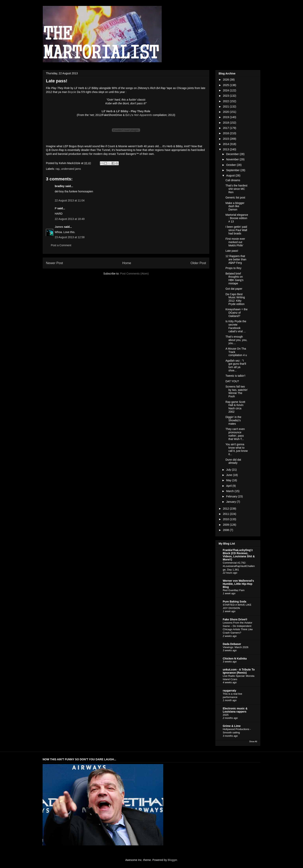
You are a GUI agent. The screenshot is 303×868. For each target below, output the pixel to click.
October (231, 165)
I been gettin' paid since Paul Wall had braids (236, 230)
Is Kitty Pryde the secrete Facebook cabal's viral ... (236, 326)
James (59, 227)
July (229, 470)
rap (57, 169)
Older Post (198, 263)
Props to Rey (233, 268)
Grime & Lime (232, 726)
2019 (226, 117)
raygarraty (230, 691)
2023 (226, 96)
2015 (226, 139)
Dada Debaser (232, 644)
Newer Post (54, 263)
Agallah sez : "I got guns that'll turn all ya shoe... (236, 366)
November (233, 159)
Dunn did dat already (233, 461)
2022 (226, 101)
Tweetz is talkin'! (235, 376)
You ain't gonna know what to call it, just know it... (237, 449)
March (230, 491)
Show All (253, 741)
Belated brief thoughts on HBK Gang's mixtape (235, 278)
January (231, 502)
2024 (226, 90)
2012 (226, 509)
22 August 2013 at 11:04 (70, 200)
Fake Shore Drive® (235, 619)
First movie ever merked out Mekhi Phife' (235, 242)
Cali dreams (233, 180)
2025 (226, 85)
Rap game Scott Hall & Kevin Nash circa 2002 (235, 407)
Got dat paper (234, 289)
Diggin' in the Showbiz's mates (233, 420)
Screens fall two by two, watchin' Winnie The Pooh (237, 391)
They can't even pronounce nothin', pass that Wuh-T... (235, 434)
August (231, 175)
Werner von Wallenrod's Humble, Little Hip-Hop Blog (238, 584)
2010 (226, 519)
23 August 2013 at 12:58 (70, 237)
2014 (226, 144)
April (229, 486)
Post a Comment (61, 245)
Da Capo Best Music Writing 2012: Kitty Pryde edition (235, 299)
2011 (226, 514)
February (232, 496)
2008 (226, 530)
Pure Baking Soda (235, 602)
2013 (226, 149)
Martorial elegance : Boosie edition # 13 (237, 218)
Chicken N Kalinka (235, 659)
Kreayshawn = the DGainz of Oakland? (236, 313)
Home (127, 263)
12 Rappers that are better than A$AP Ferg (236, 259)
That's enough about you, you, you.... (236, 340)
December (233, 154)
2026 (226, 80)
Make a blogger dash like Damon (235, 206)
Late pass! (232, 251)
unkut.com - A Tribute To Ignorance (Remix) (239, 671)
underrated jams (71, 169)
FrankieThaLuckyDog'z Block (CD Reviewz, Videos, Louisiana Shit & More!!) (239, 555)
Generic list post (235, 197)
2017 (226, 128)
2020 (226, 112)
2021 (226, 107)
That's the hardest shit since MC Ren (236, 189)
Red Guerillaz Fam (234, 590)
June (229, 475)
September (233, 170)
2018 (226, 123)
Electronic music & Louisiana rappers (235, 710)
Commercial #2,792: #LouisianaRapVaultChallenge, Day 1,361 (239, 566)
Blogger (172, 860)
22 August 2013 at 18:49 (70, 219)
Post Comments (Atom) (134, 274)
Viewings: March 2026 (236, 647)
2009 (226, 525)
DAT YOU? (232, 381)
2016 (226, 133)
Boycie (72, 92)
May (229, 480)
